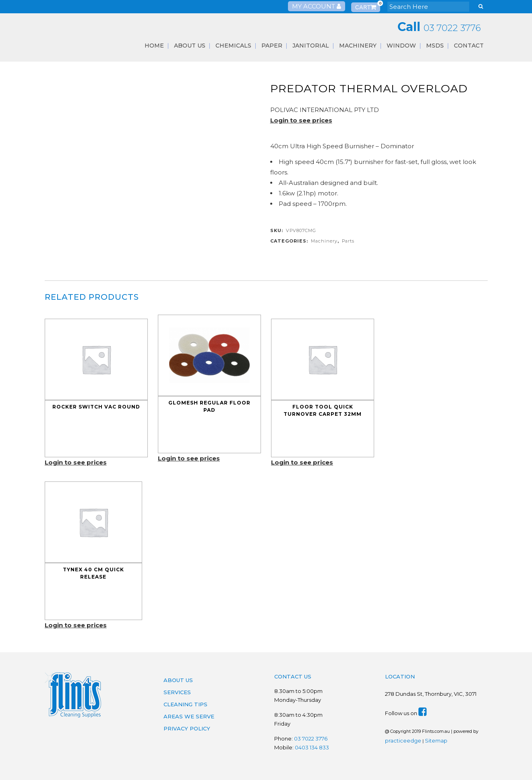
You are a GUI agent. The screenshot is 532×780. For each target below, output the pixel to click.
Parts (348, 241)
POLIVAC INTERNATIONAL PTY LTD (325, 110)
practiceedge (403, 741)
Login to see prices (301, 120)
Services (177, 692)
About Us (178, 680)
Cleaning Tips (185, 704)
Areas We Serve (189, 716)
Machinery (324, 241)
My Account (317, 6)
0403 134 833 (312, 747)
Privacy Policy (187, 728)
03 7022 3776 (452, 28)
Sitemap (436, 741)
